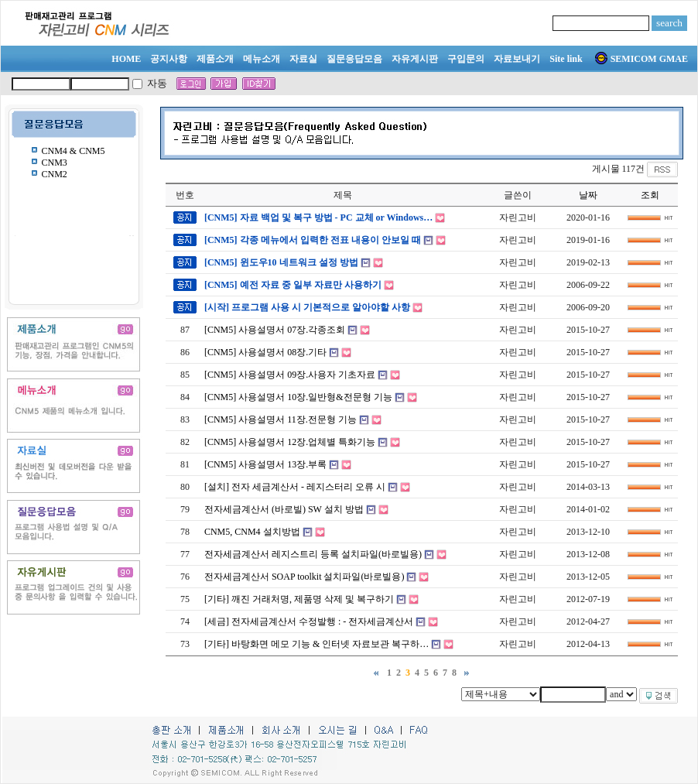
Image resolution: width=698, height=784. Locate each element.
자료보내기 (517, 59)
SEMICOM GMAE (642, 59)
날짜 (588, 195)
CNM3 (55, 163)
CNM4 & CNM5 (74, 151)
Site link (566, 59)
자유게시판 (415, 59)
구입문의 (466, 59)
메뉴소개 (262, 59)
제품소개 (215, 59)
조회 (650, 195)
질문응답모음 (354, 59)
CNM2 (55, 174)
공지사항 (169, 59)
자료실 (303, 59)
